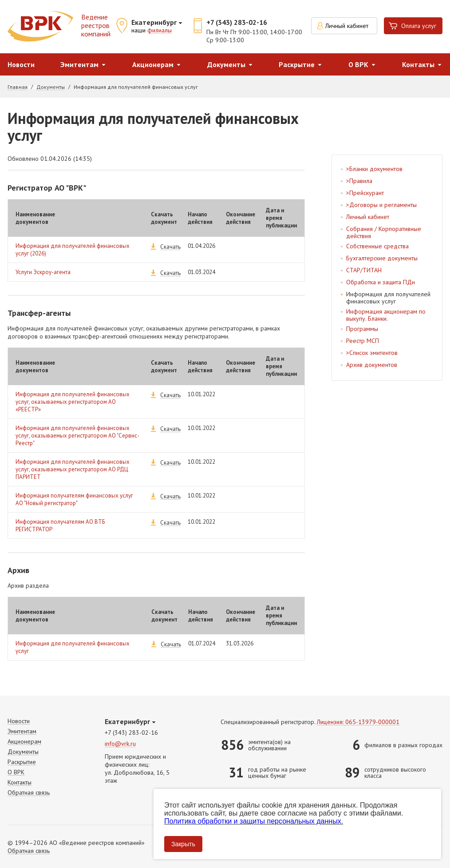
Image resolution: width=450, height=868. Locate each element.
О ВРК (358, 64)
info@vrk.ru (120, 744)
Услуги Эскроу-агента (43, 272)
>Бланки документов (374, 169)
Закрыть (183, 844)
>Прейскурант (365, 193)
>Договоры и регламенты (381, 205)
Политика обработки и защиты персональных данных (253, 821)
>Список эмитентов (372, 353)
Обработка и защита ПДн (381, 282)
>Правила (359, 181)
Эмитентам (79, 64)
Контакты (20, 782)
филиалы (160, 31)
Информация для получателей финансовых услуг (388, 298)
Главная (18, 87)
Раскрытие (297, 64)
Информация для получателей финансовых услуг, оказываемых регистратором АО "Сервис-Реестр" (77, 436)
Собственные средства (377, 246)
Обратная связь (29, 793)
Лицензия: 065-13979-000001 (358, 722)
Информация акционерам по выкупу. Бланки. (386, 315)
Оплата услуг (419, 26)
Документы (226, 64)
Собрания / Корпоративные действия (384, 232)
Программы (362, 329)
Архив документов (372, 365)
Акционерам (153, 64)
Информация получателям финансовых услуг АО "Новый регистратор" (74, 499)
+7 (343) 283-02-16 (237, 22)
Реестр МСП (363, 341)
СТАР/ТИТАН (364, 270)
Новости (21, 64)
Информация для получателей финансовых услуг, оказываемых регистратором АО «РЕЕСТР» (73, 402)
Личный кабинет (347, 26)
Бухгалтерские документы (382, 258)
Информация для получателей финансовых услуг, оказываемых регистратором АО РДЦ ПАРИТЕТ (73, 469)
